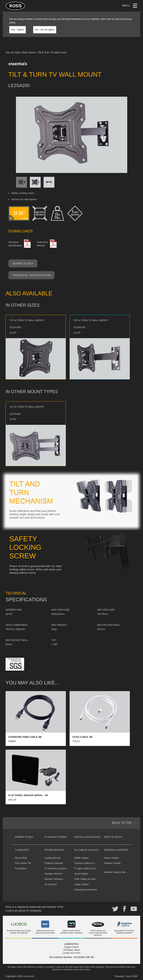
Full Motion (21, 868)
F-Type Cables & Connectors (90, 868)
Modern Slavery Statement (118, 872)
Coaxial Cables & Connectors (90, 863)
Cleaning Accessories (86, 890)
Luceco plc (28, 976)
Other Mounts (54, 850)
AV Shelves (51, 884)
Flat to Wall (21, 858)
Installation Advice (88, 837)
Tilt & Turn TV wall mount (52, 52)
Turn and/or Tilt (23, 863)
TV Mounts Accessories (57, 868)
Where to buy (23, 263)
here (109, 19)
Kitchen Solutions (54, 879)
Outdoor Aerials (112, 863)
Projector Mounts (54, 863)
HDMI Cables (82, 858)
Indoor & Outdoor (116, 850)
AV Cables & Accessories (91, 850)
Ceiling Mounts (52, 858)
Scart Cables (81, 874)
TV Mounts (22, 850)
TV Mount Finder (56, 837)
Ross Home (28, 52)
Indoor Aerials (111, 858)
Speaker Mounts (53, 874)
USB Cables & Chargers (87, 879)
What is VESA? (113, 837)
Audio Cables (82, 884)
